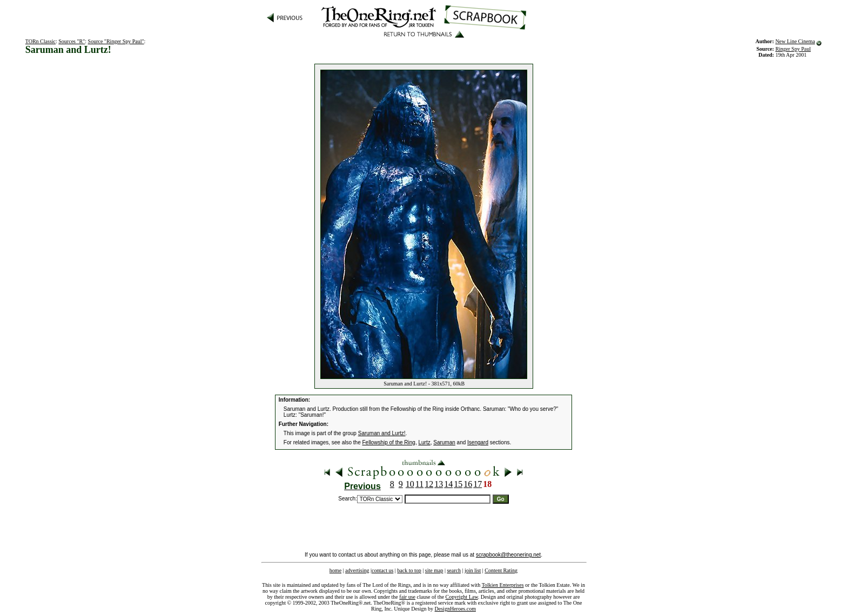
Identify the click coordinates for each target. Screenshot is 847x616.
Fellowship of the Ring (389, 442)
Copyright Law (462, 597)
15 (458, 484)
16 (468, 484)
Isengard (478, 442)
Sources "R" (72, 41)
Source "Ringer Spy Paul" (116, 41)
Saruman (444, 442)
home (335, 570)
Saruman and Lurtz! (382, 433)
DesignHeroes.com (455, 609)
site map (434, 570)
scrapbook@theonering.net (508, 555)
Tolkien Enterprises (503, 585)
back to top (409, 570)
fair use (407, 597)
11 (419, 484)
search (454, 570)
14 (448, 484)
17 (478, 484)
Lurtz (424, 442)
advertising (357, 570)
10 (410, 484)
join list (473, 570)
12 (429, 484)
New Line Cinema (795, 41)
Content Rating (501, 570)
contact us (382, 570)
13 (439, 484)
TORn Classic (41, 41)
